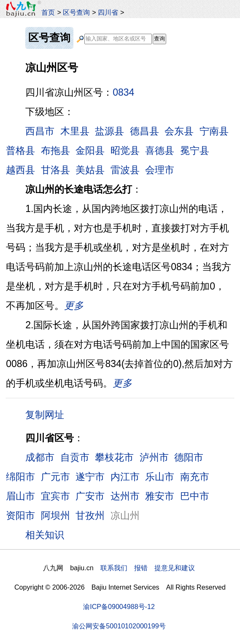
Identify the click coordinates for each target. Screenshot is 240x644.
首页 (48, 12)
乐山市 (160, 477)
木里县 (75, 131)
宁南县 (214, 131)
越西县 (20, 170)
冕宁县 (195, 150)
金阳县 (90, 150)
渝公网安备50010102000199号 (119, 626)
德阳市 (189, 457)
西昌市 (40, 131)
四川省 (108, 12)
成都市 (40, 457)
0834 (123, 92)
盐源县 (109, 131)
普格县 (20, 150)
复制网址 (48, 414)
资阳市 (20, 515)
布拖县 (55, 150)
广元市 (55, 477)
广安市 (90, 496)
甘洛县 (55, 170)
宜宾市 (55, 496)
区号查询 (76, 12)
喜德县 (160, 150)
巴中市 (195, 496)
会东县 (179, 131)
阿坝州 (55, 515)
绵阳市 (20, 477)
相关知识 (45, 535)
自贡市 (75, 457)
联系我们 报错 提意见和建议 (148, 568)
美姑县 (90, 170)
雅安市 (160, 496)
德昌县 (144, 131)
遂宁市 (90, 477)
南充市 (195, 477)
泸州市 (154, 457)
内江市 (125, 477)
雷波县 (125, 170)
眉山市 (20, 496)
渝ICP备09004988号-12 (119, 606)
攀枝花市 (114, 457)
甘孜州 (90, 515)
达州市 (125, 496)
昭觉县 (125, 150)
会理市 (160, 170)
